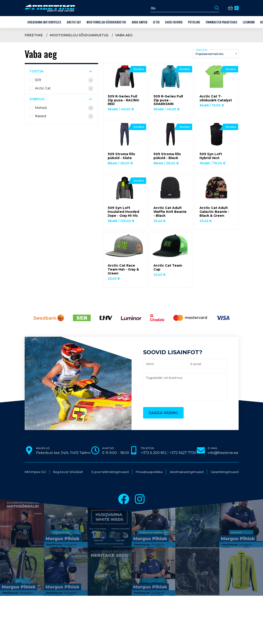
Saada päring (163, 413)
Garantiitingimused (225, 472)
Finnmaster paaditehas (221, 22)
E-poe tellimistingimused (110, 472)
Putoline (194, 22)
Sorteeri (202, 50)
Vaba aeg (124, 35)
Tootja (36, 71)
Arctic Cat (74, 22)
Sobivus (37, 99)
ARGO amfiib (139, 22)
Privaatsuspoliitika (149, 472)
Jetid (156, 22)
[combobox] (216, 54)
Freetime (34, 35)
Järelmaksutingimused (186, 472)
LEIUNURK (249, 22)
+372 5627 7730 (183, 453)
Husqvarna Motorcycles (44, 22)
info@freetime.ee (223, 453)
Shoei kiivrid (174, 22)
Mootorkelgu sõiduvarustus (106, 22)
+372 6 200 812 (154, 453)
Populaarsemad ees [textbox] (210, 54)
